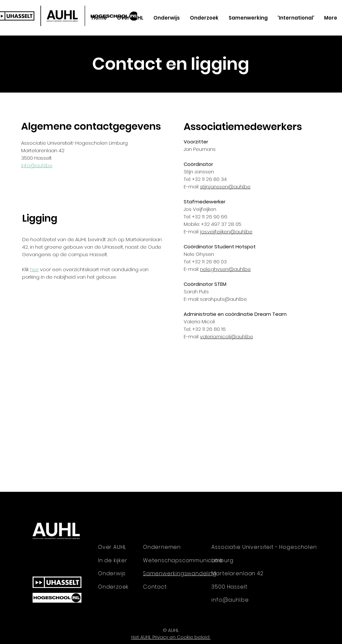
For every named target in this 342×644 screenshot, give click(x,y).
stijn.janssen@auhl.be (225, 187)
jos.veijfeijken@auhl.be (226, 232)
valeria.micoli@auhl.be (227, 337)
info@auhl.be (37, 165)
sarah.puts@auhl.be (223, 299)
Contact (155, 587)
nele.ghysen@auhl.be (225, 269)
